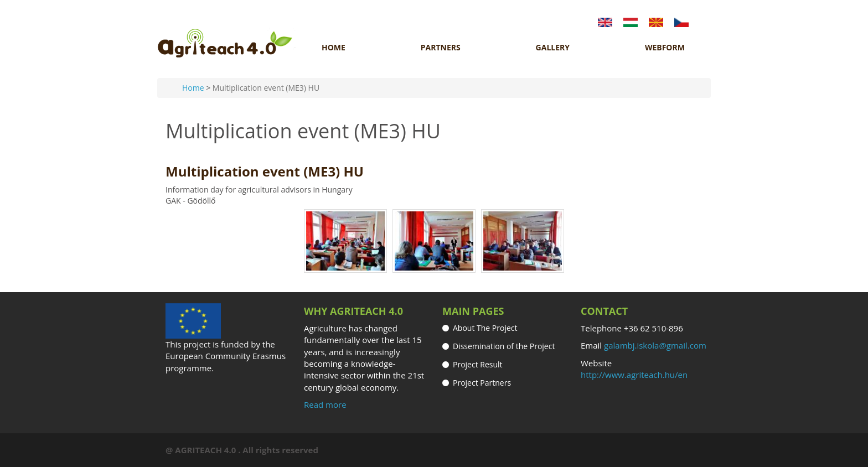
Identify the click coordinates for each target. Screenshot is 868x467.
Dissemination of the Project (504, 346)
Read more (325, 404)
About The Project (485, 328)
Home (334, 48)
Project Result (478, 364)
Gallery (553, 48)
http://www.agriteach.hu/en (634, 375)
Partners (441, 48)
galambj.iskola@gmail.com (655, 345)
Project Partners (482, 383)
